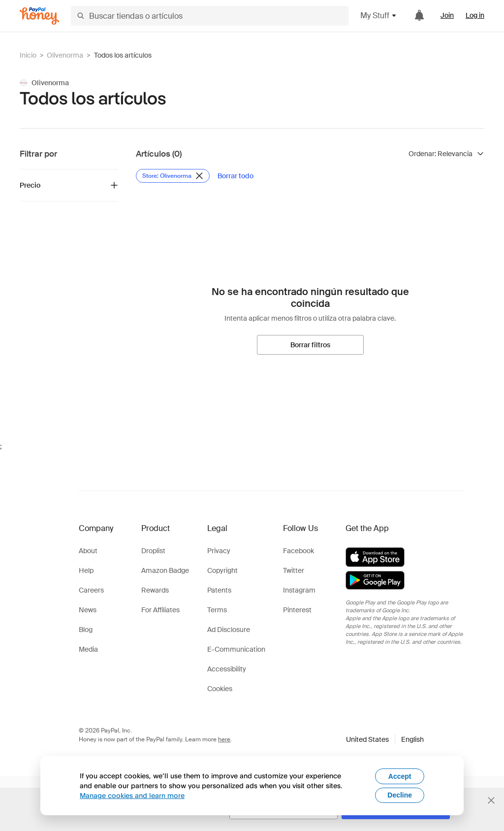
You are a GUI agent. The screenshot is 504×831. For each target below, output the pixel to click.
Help (86, 570)
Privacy (219, 551)
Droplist (153, 551)
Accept (400, 776)
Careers (91, 590)
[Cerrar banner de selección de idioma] (491, 800)
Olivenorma (65, 55)
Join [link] (447, 15)
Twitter (294, 570)
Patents (219, 590)
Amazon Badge (165, 570)
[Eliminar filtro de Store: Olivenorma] (173, 176)
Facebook (299, 551)
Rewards (155, 590)
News (88, 610)
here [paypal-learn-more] (224, 739)
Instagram (299, 590)
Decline (400, 795)
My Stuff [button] (379, 16)
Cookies (220, 689)
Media (88, 649)
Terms (217, 610)
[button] (385, 739)
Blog (86, 630)
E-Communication (236, 649)
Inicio (28, 55)
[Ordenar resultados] (446, 154)
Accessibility (227, 669)
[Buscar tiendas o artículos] (210, 16)
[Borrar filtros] (310, 345)
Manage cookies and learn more (132, 795)
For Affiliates (160, 610)
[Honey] (39, 16)
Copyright (222, 570)
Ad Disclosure (229, 630)
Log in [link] (475, 15)
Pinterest (297, 610)
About (88, 551)
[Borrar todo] (236, 176)
